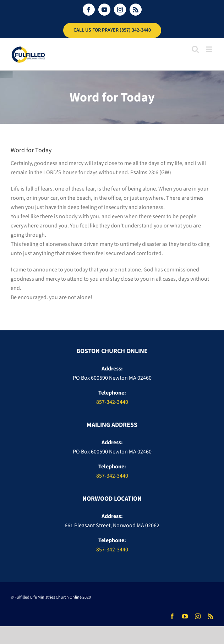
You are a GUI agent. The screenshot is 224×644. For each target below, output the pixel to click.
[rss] (211, 616)
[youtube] (185, 616)
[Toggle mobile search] (195, 49)
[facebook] (172, 616)
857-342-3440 (112, 402)
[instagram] (198, 616)
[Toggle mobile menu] (210, 49)
